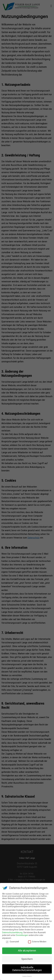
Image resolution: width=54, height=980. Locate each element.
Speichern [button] (27, 959)
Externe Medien (37, 942)
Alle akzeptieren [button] (27, 951)
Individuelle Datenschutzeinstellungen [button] (27, 969)
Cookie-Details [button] (27, 976)
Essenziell (12, 942)
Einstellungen (22, 935)
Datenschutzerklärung (12, 932)
